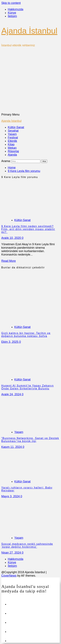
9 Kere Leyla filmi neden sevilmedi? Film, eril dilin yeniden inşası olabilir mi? (28, 229)
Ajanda (12, 155)
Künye (12, 13)
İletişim (12, 16)
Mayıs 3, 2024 (11, 496)
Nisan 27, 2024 (12, 553)
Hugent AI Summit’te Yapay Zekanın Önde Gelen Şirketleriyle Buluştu (27, 387)
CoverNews (9, 576)
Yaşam (12, 134)
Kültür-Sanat (16, 127)
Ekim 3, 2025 (10, 342)
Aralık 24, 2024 (12, 394)
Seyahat (13, 131)
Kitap (11, 144)
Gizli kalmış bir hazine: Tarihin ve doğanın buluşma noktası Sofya (26, 335)
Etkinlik (12, 141)
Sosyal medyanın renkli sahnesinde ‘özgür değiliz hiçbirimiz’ (27, 545)
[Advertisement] (30, 81)
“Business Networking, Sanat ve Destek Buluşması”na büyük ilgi (30, 440)
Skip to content (11, 3)
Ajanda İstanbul (29, 31)
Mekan (12, 148)
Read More (9, 261)
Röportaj (13, 151)
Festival (13, 138)
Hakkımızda (16, 9)
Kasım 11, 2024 (12, 447)
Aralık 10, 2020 (12, 238)
